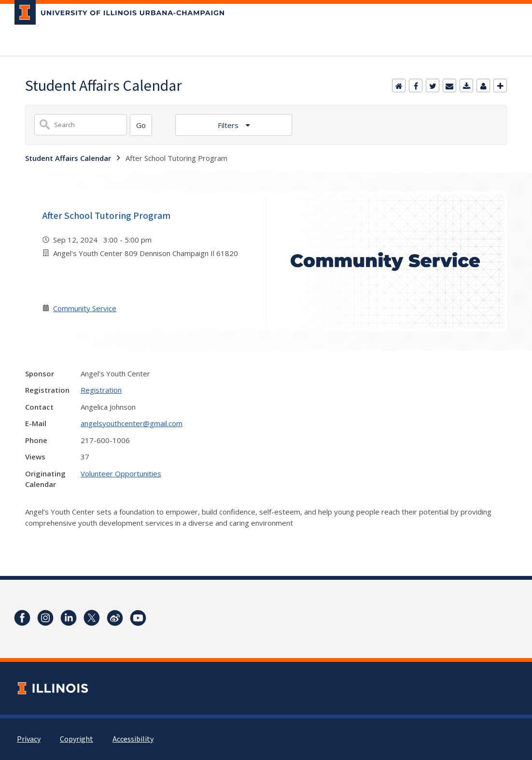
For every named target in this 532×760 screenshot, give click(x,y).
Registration (101, 390)
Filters (229, 125)
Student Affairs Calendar (68, 158)
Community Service (85, 308)
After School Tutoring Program (106, 216)
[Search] (141, 125)
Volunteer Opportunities (121, 473)
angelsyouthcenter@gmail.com (132, 423)
